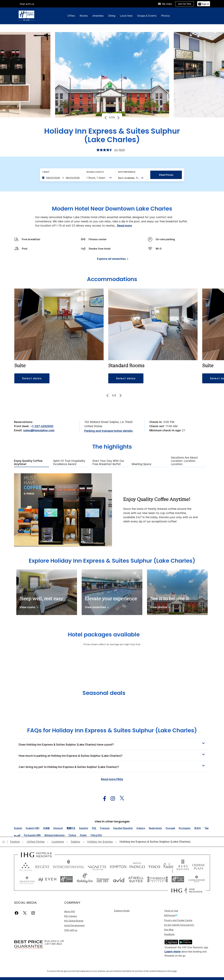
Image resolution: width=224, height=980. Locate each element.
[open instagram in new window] (111, 799)
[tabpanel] (112, 510)
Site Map (169, 930)
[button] (32, 378)
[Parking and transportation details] (108, 431)
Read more (125, 226)
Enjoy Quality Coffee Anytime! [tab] (28, 462)
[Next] (118, 118)
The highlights (112, 447)
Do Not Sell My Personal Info (179, 925)
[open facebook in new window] (103, 799)
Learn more (173, 951)
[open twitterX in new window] (120, 799)
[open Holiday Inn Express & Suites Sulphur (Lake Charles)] (154, 842)
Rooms (84, 16)
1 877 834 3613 (53, 944)
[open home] (5, 842)
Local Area (126, 16)
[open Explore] (16, 842)
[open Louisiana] (58, 842)
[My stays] (165, 4)
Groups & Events (147, 16)
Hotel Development (75, 925)
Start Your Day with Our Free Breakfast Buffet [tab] (108, 462)
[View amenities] (96, 608)
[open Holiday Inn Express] (100, 842)
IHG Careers (71, 916)
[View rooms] (28, 608)
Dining (112, 16)
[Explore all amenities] (112, 259)
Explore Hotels (122, 911)
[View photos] (159, 608)
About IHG (70, 911)
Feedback (169, 934)
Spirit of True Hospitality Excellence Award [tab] (69, 462)
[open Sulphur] (76, 842)
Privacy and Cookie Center (178, 920)
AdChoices (171, 915)
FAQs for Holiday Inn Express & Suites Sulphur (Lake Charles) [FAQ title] (112, 730)
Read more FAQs (112, 779)
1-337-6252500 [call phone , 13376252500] (43, 426)
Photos (165, 16)
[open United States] (36, 842)
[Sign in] (204, 4)
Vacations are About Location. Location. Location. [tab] (184, 461)
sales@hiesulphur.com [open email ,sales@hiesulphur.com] (39, 430)
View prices (166, 175)
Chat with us (27, 4)
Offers (71, 16)
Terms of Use (171, 911)
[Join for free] (184, 4)
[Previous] (106, 118)
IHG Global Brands (74, 921)
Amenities (98, 16)
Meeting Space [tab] (141, 464)
